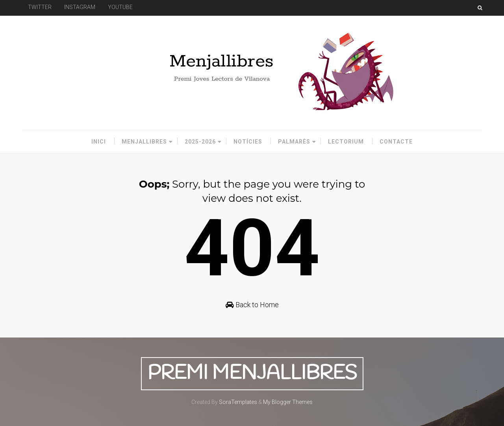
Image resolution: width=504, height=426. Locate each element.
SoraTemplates (238, 402)
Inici (99, 142)
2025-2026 (200, 142)
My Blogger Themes (288, 402)
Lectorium (346, 142)
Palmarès (294, 142)
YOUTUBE (120, 7)
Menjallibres (144, 142)
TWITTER (40, 7)
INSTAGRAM (80, 7)
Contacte (396, 142)
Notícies (248, 142)
